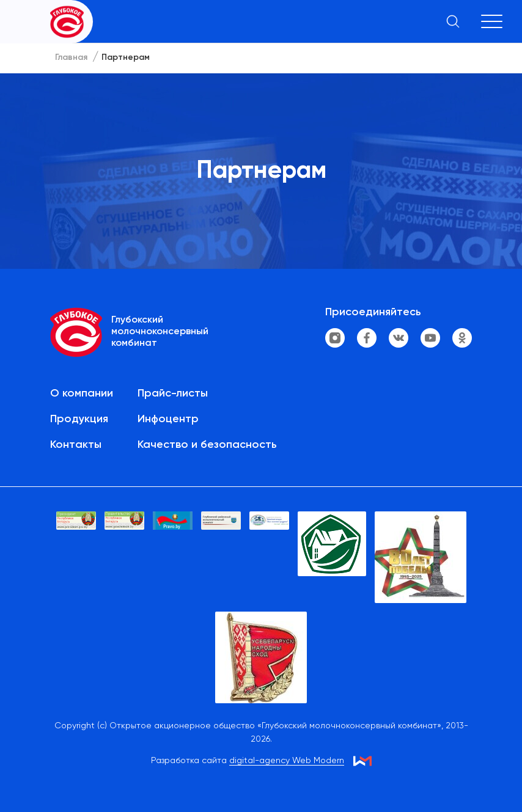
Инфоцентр (168, 419)
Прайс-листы (173, 393)
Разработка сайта (248, 761)
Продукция (79, 419)
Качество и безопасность (207, 445)
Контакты (76, 445)
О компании (82, 393)
